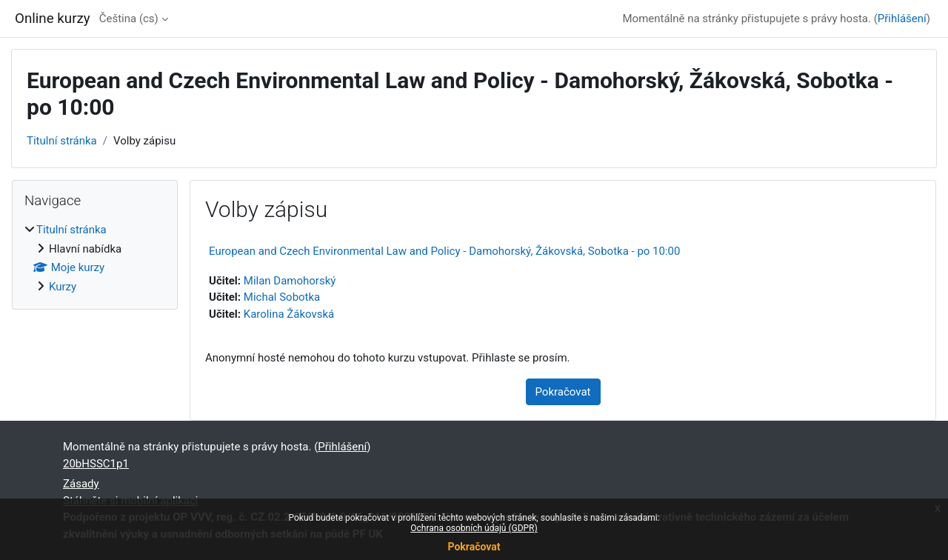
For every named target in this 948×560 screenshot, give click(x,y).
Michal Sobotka (282, 297)
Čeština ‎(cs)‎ (129, 19)
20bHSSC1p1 (96, 464)
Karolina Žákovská (289, 314)
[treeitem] (95, 258)
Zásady (81, 484)
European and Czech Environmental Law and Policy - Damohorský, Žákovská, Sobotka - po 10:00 (444, 251)
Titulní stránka (62, 141)
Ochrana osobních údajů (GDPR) (474, 528)
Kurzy (63, 287)
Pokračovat (474, 547)
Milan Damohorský (290, 281)
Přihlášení (902, 19)
